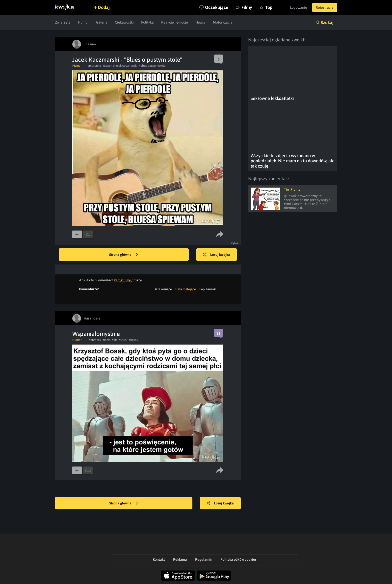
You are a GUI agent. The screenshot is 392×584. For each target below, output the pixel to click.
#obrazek (95, 340)
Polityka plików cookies (238, 559)
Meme (76, 66)
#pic (115, 340)
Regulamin (204, 559)
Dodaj (104, 7)
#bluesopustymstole (152, 66)
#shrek (123, 340)
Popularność (208, 289)
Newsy (200, 22)
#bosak (133, 340)
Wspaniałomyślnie (96, 334)
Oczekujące (217, 7)
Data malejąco (186, 289)
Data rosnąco (163, 289)
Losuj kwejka (216, 255)
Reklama (180, 559)
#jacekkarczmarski (125, 66)
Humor (83, 22)
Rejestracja (325, 7)
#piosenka (94, 66)
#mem (106, 340)
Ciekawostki (124, 22)
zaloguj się (122, 280)
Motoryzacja (223, 22)
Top (269, 7)
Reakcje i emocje (175, 22)
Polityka (147, 22)
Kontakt (159, 559)
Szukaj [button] (327, 22)
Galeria (102, 22)
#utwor (107, 66)
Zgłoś (235, 243)
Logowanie (299, 7)
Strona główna (124, 255)
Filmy (247, 7)
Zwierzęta (63, 22)
